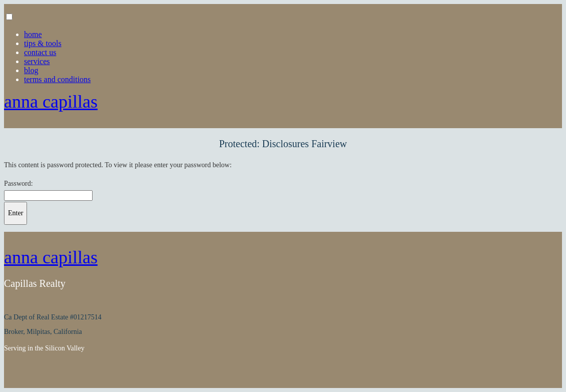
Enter (16, 213)
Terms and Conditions (57, 79)
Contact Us (40, 52)
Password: (19, 183)
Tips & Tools (43, 43)
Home (33, 34)
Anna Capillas (51, 102)
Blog (31, 70)
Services (37, 61)
